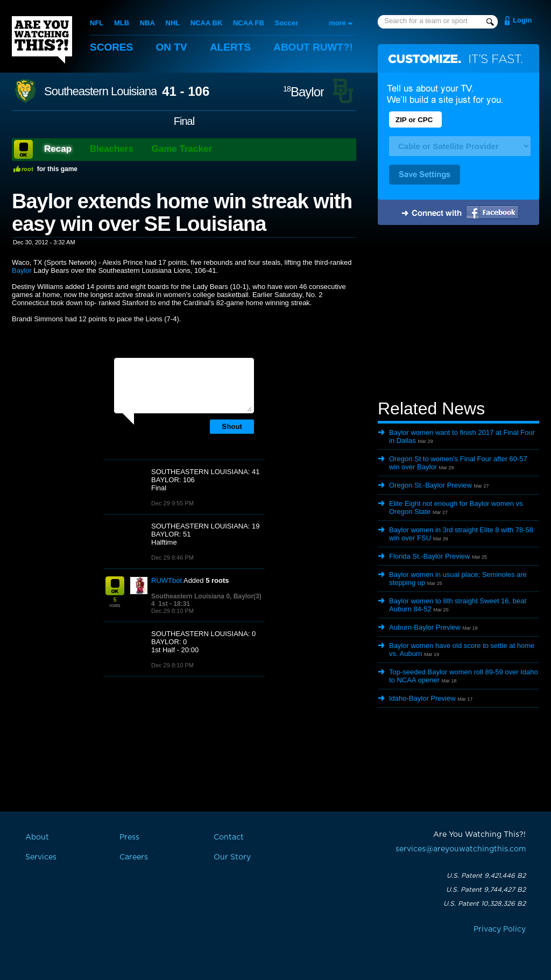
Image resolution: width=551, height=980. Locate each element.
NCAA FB (249, 23)
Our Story (232, 857)
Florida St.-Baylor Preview (429, 556)
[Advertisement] (458, 314)
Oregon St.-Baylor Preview (430, 485)
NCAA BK (206, 23)
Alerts (230, 47)
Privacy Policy (500, 929)
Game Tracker (182, 149)
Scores (111, 47)
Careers (134, 857)
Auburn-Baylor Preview (425, 627)
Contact (229, 837)
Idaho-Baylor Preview (422, 698)
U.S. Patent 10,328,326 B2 (485, 904)
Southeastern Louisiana (100, 91)
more (337, 23)
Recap (58, 149)
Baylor (303, 92)
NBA (147, 23)
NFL (97, 23)
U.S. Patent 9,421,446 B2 (486, 876)
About (313, 47)
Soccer (287, 23)
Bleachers (112, 149)
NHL (173, 23)
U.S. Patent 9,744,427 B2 (486, 890)
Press (129, 837)
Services (41, 857)
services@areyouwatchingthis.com (461, 849)
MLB (122, 23)
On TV (172, 47)
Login (522, 20)
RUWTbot (167, 580)
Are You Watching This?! (42, 40)
